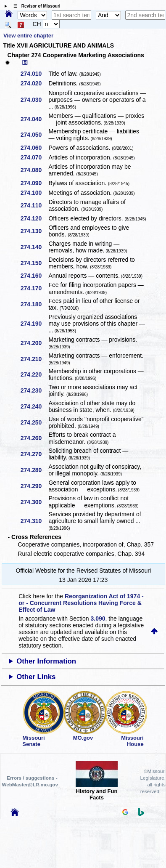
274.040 (34, 119)
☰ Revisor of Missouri (35, 6)
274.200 (34, 343)
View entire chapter (28, 36)
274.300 (34, 502)
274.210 (34, 359)
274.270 (34, 454)
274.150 (34, 263)
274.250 (34, 422)
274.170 (34, 288)
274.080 (34, 170)
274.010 (34, 74)
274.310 (34, 521)
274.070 (34, 157)
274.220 (34, 374)
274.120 (34, 218)
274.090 (34, 183)
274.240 (34, 406)
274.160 (34, 276)
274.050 (34, 135)
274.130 (34, 231)
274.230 (34, 390)
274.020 (34, 83)
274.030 (34, 100)
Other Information (46, 661)
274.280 (34, 470)
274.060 (34, 148)
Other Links (36, 677)
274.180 (34, 304)
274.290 (34, 486)
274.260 (34, 438)
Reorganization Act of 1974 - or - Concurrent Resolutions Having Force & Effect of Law (81, 603)
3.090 (98, 618)
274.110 (34, 205)
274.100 (34, 193)
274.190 (34, 324)
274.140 (34, 247)
